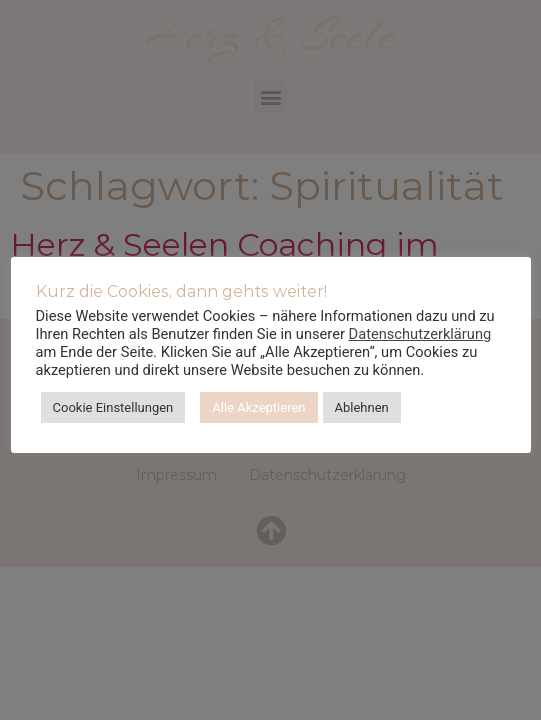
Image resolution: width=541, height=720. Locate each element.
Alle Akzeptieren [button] (258, 407)
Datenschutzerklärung (420, 334)
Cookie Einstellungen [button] (113, 407)
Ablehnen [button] (362, 407)
